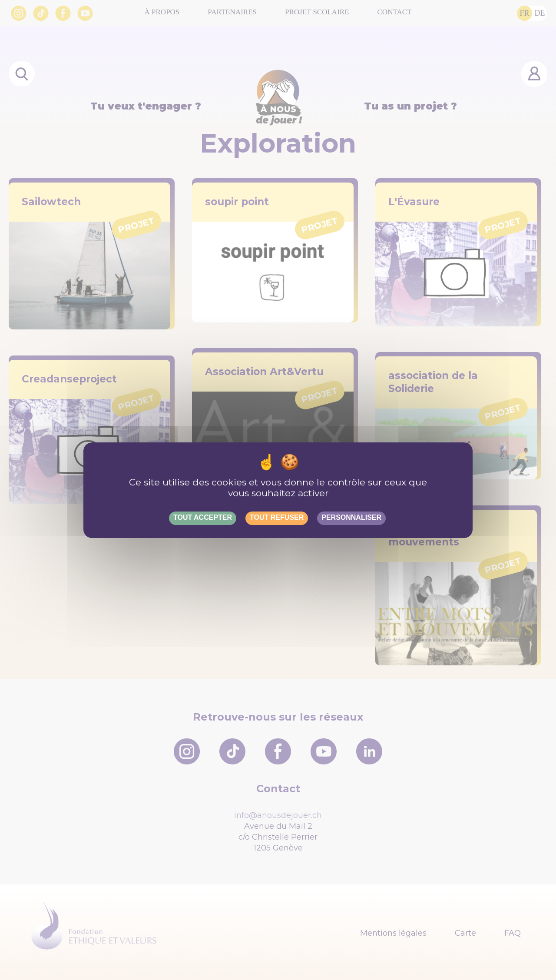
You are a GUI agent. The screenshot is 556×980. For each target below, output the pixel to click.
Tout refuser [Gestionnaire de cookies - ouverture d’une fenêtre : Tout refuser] (277, 517)
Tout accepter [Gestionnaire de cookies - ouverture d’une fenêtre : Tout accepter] (203, 517)
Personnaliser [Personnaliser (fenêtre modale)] (351, 517)
